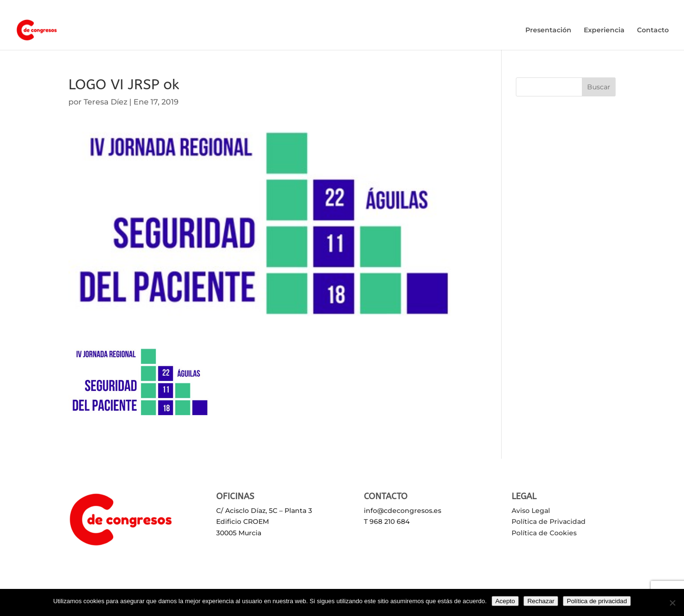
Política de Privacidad (549, 521)
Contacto (653, 30)
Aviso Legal (531, 511)
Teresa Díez (105, 102)
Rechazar (541, 601)
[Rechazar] (672, 603)
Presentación (548, 30)
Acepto (505, 601)
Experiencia (604, 30)
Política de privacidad (597, 601)
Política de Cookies (544, 533)
